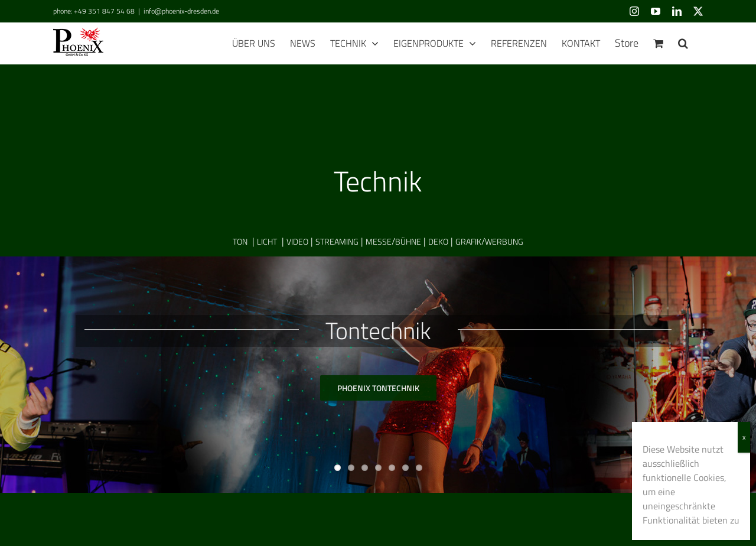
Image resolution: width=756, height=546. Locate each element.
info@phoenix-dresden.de (181, 11)
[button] (683, 43)
